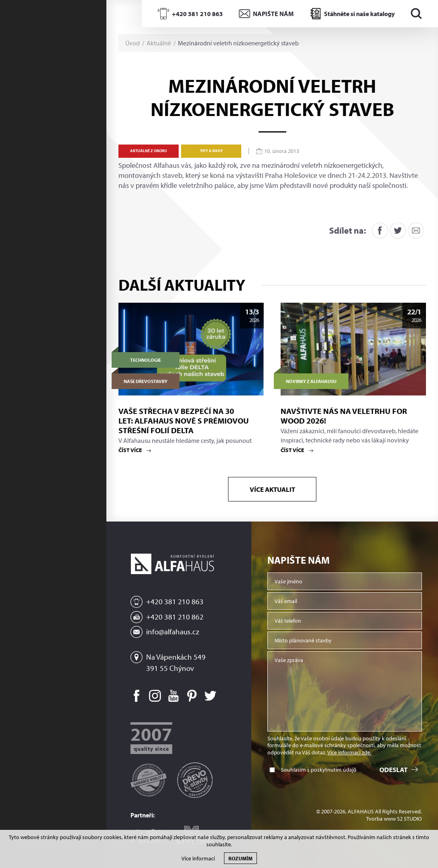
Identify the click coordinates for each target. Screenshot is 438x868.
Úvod (132, 43)
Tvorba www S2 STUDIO (394, 819)
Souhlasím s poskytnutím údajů (319, 770)
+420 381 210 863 (197, 14)
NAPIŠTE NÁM (273, 14)
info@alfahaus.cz (173, 632)
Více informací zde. (349, 752)
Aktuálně (159, 43)
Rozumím (240, 858)
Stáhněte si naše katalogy (359, 14)
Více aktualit (272, 489)
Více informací (198, 859)
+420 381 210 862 (175, 617)
